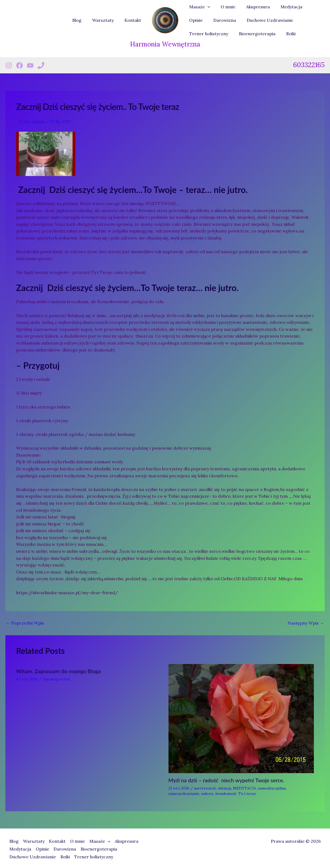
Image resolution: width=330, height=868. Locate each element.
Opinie (310, 7)
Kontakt (134, 20)
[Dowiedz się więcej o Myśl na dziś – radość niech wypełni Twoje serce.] (241, 718)
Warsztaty (106, 20)
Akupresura (253, 7)
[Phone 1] (41, 65)
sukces (207, 794)
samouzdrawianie (184, 794)
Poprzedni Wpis (25, 623)
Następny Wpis (306, 623)
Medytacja (284, 7)
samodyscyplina (272, 788)
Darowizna (199, 20)
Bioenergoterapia (206, 34)
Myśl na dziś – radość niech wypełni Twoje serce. (226, 780)
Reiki (238, 34)
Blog (82, 20)
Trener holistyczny (294, 20)
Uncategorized (56, 679)
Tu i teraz (247, 794)
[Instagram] (9, 65)
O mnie (225, 7)
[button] (206, 7)
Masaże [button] (199, 7)
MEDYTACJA (245, 788)
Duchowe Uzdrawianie (243, 20)
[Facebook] (19, 65)
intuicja (225, 788)
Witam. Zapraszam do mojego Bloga (58, 671)
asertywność (205, 788)
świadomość (226, 794)
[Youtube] (30, 65)
